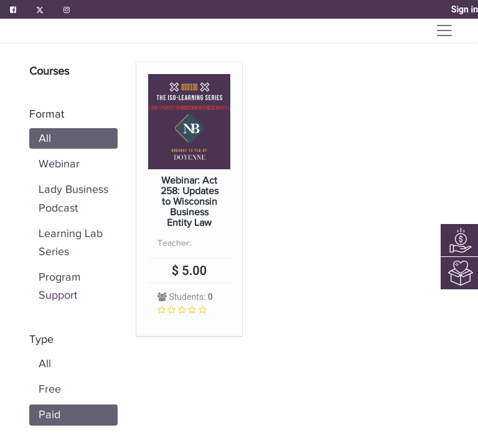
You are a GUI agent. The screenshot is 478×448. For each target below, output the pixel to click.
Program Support (60, 286)
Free (50, 389)
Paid (49, 414)
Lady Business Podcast (73, 198)
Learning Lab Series (71, 242)
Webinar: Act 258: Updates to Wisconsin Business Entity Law (190, 202)
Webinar (59, 164)
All (45, 138)
